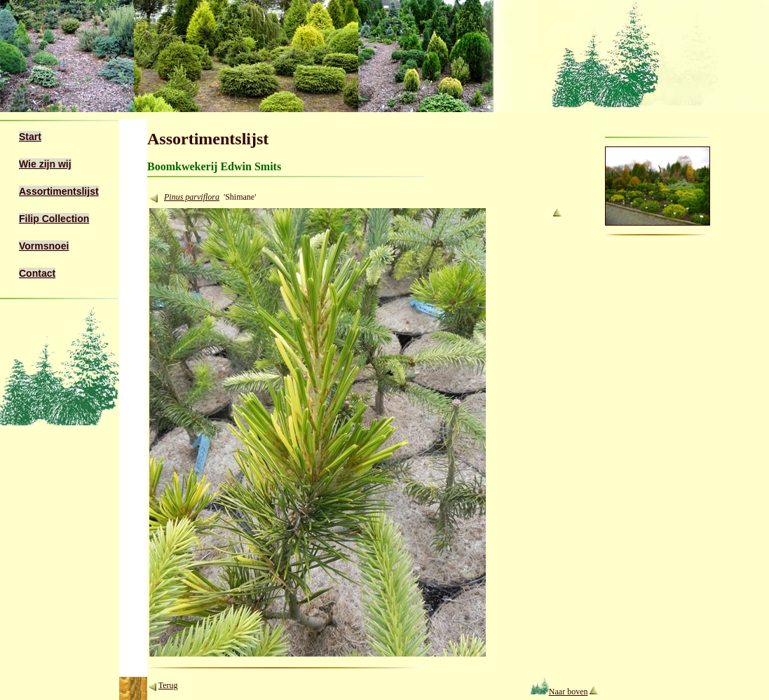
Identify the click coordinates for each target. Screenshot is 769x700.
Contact (37, 273)
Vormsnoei (44, 246)
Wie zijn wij (45, 164)
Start (30, 137)
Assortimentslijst (59, 191)
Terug (168, 685)
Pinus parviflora (192, 197)
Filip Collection (54, 219)
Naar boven (559, 692)
